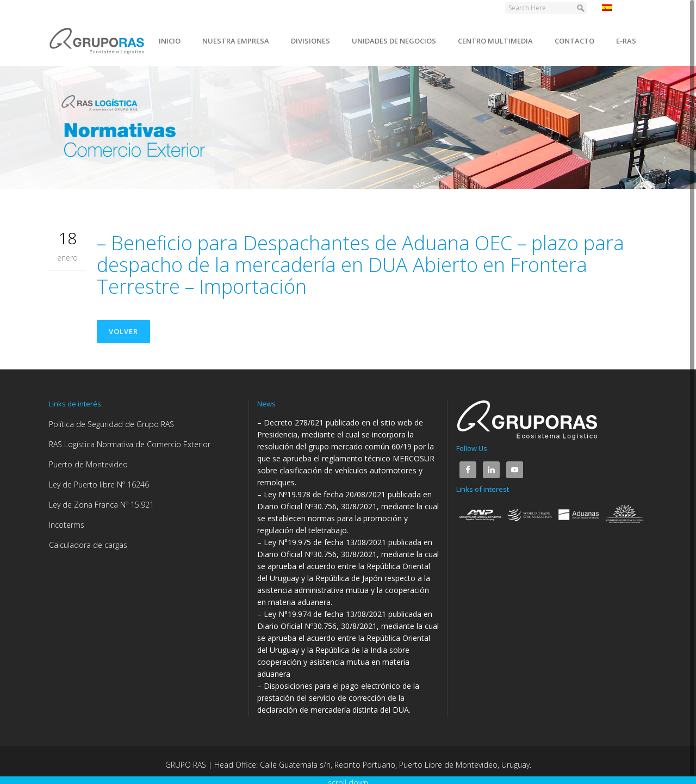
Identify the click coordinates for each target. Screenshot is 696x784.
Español (622, 8)
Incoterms (67, 525)
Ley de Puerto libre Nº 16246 (99, 484)
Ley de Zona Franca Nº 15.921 (101, 505)
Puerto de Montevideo (88, 464)
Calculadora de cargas (88, 545)
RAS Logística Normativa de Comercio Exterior (130, 444)
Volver (123, 331)
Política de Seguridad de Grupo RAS (111, 424)
